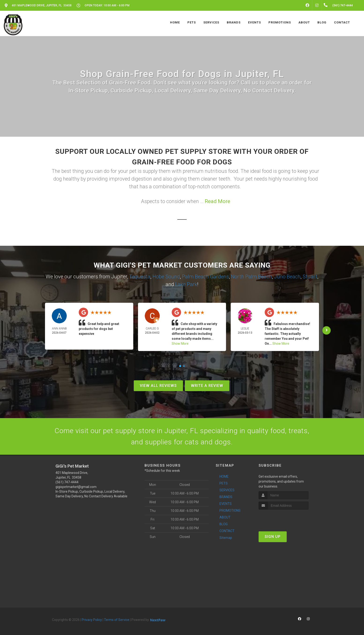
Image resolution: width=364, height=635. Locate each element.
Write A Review (207, 386)
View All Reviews (158, 386)
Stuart (310, 277)
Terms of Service (117, 620)
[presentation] (284, 518)
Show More (180, 344)
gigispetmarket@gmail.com (76, 487)
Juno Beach (287, 277)
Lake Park (186, 284)
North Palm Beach (251, 277)
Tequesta (140, 277)
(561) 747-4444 (67, 482)
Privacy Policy (92, 620)
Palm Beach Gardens (205, 277)
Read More (217, 201)
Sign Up (273, 537)
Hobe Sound (166, 277)
